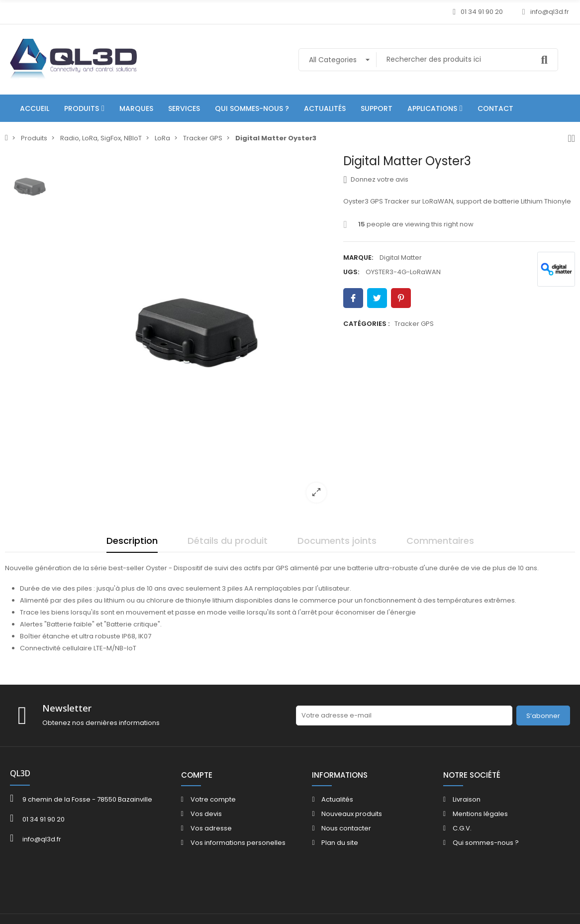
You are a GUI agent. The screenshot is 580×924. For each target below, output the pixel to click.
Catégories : (366, 324)
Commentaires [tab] (440, 541)
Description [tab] (132, 541)
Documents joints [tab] (337, 541)
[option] (197, 332)
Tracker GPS (414, 324)
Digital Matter (401, 257)
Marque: (358, 257)
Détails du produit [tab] (228, 541)
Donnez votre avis (376, 180)
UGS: (351, 272)
